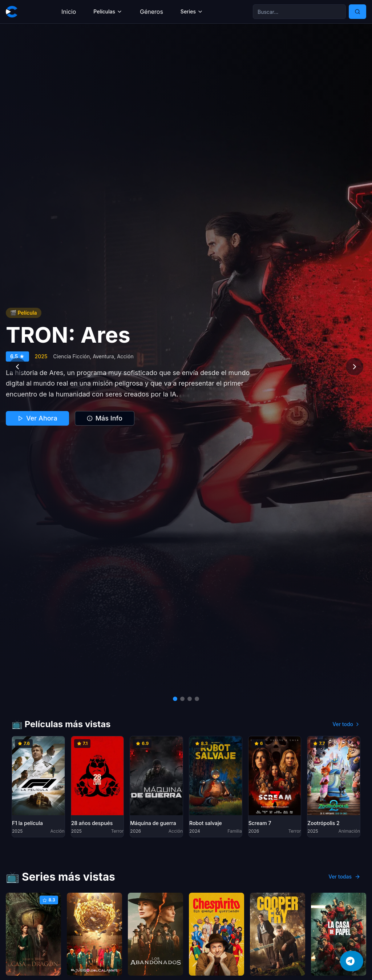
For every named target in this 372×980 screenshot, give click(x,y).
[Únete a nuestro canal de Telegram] (352, 961)
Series (192, 11)
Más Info (105, 418)
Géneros (151, 12)
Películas (108, 11)
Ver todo (346, 724)
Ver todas (344, 877)
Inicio (69, 12)
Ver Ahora (37, 418)
